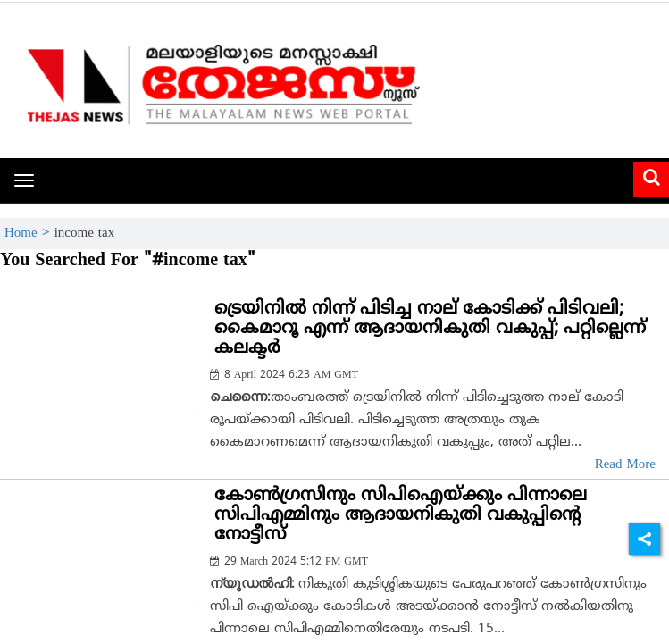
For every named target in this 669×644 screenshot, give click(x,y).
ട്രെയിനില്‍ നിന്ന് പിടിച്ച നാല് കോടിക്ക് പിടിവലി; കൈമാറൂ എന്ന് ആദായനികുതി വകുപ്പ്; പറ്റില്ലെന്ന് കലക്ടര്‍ (430, 329)
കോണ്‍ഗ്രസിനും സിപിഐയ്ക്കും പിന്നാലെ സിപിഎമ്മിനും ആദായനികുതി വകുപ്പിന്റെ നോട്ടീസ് (401, 516)
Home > (29, 234)
